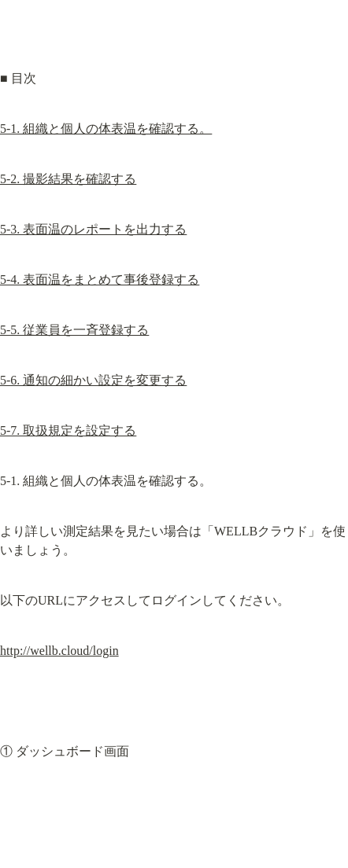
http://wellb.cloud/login (59, 651)
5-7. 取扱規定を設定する (68, 430)
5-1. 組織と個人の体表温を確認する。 (106, 129)
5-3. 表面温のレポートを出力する (93, 229)
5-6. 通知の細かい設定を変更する (93, 380)
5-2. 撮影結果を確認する (68, 179)
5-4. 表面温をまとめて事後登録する (100, 280)
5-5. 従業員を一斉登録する (74, 330)
